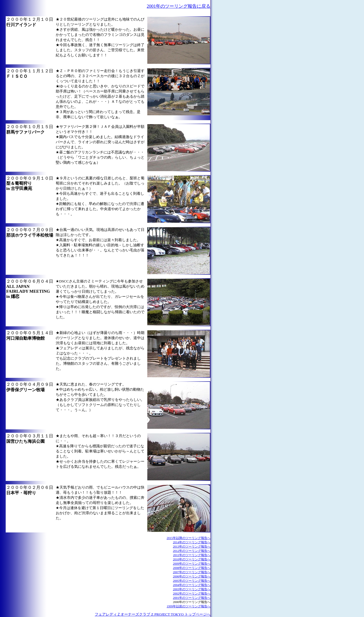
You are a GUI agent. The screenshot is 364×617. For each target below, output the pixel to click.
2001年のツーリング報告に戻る (179, 6)
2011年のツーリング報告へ (192, 555)
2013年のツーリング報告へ (192, 546)
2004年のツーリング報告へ (192, 585)
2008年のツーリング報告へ (192, 568)
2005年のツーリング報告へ (192, 581)
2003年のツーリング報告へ (192, 589)
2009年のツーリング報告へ (192, 563)
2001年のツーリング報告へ (192, 598)
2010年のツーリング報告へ (192, 559)
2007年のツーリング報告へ (192, 572)
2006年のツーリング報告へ (192, 576)
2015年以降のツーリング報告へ (189, 538)
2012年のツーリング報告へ (192, 551)
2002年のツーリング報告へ (192, 593)
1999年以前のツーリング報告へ (189, 606)
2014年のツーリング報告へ (192, 542)
